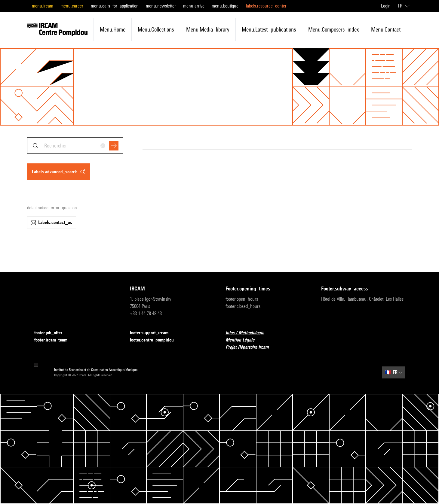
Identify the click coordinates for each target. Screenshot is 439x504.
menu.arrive (194, 6)
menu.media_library (208, 29)
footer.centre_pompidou (155, 340)
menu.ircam (43, 6)
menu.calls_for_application (115, 6)
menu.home (113, 29)
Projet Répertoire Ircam (251, 347)
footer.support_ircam (153, 333)
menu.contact (386, 29)
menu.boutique (225, 6)
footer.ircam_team (54, 340)
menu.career (72, 6)
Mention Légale (244, 340)
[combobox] (75, 146)
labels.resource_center (266, 6)
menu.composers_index (333, 29)
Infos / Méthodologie (248, 333)
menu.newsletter (161, 6)
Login (386, 6)
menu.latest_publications (269, 29)
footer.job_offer (52, 333)
